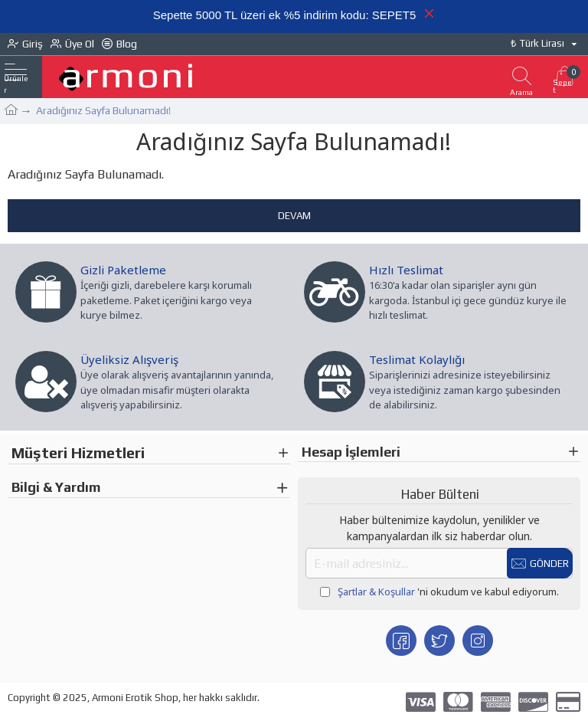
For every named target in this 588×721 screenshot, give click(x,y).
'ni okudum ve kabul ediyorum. (439, 592)
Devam (294, 216)
